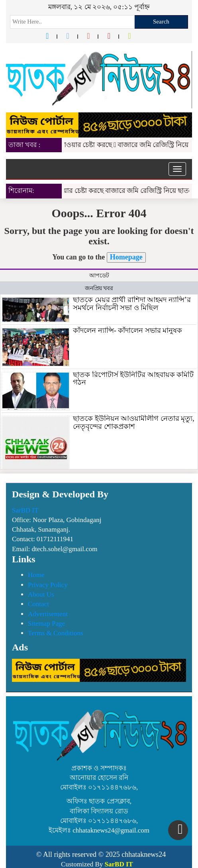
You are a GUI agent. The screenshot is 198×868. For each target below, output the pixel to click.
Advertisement (48, 614)
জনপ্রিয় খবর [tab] (99, 288)
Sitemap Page (46, 624)
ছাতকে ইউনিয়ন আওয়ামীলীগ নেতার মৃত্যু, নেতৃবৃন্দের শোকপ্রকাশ (134, 422)
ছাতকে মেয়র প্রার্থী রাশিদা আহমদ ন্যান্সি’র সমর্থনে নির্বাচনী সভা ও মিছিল (132, 304)
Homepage (126, 257)
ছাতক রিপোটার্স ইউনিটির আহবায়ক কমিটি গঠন (133, 379)
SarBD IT (25, 510)
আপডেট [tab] (99, 276)
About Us (41, 594)
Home (36, 575)
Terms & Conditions (56, 633)
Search (161, 22)
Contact (38, 604)
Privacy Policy (48, 585)
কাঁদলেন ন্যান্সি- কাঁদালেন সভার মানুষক (127, 330)
